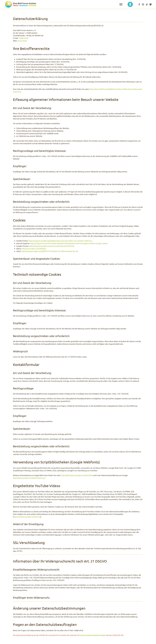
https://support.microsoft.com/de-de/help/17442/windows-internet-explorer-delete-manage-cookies (69, 243)
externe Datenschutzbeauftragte (93, 635)
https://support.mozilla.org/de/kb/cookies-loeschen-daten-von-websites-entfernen (60, 241)
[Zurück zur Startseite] (21, 4)
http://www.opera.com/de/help (34, 249)
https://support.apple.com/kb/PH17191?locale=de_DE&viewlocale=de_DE (50, 251)
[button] (121, 4)
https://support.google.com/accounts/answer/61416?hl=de (52, 246)
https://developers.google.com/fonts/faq (77, 475)
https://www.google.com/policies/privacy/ (29, 478)
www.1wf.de (22, 41)
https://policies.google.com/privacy (27, 517)
